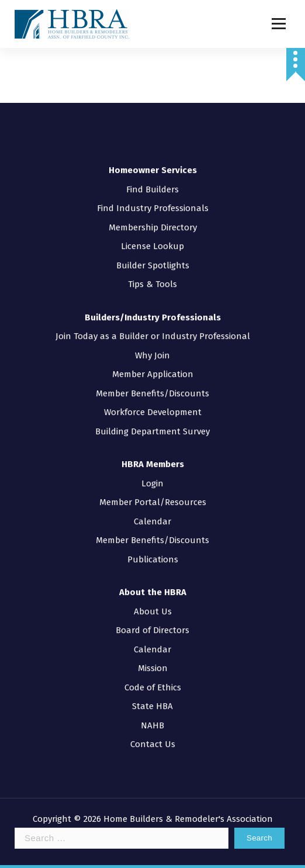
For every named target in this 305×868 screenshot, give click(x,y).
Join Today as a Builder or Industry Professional (153, 319)
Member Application (153, 357)
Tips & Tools (152, 267)
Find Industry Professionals (153, 191)
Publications (153, 542)
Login (152, 466)
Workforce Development (153, 395)
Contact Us (153, 727)
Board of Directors (152, 613)
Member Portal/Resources (153, 485)
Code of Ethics (153, 670)
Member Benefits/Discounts (152, 376)
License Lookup (152, 229)
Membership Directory (153, 210)
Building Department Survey (152, 414)
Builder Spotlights (153, 248)
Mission (153, 651)
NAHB (152, 708)
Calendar (152, 504)
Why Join (152, 338)
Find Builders (152, 172)
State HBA (152, 689)
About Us (153, 594)
